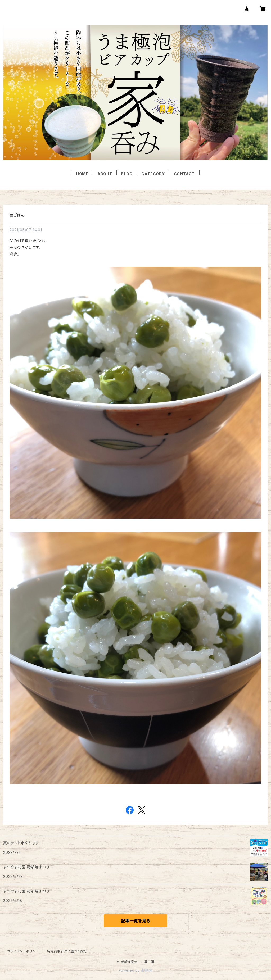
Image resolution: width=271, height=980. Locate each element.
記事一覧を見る (135, 921)
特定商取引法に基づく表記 (67, 951)
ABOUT (105, 174)
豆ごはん (17, 215)
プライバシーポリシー (23, 951)
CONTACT (184, 174)
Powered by (135, 970)
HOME (82, 174)
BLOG (127, 174)
